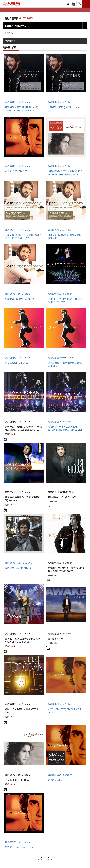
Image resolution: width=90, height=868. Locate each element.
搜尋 (68, 4)
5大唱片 (11, 4)
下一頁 (50, 859)
